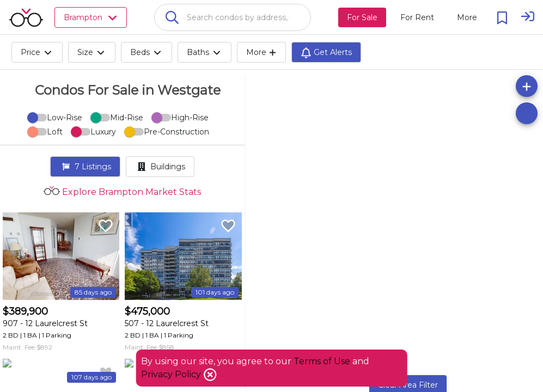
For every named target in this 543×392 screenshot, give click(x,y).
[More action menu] (467, 17)
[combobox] (233, 17)
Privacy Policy (172, 374)
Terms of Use (322, 361)
